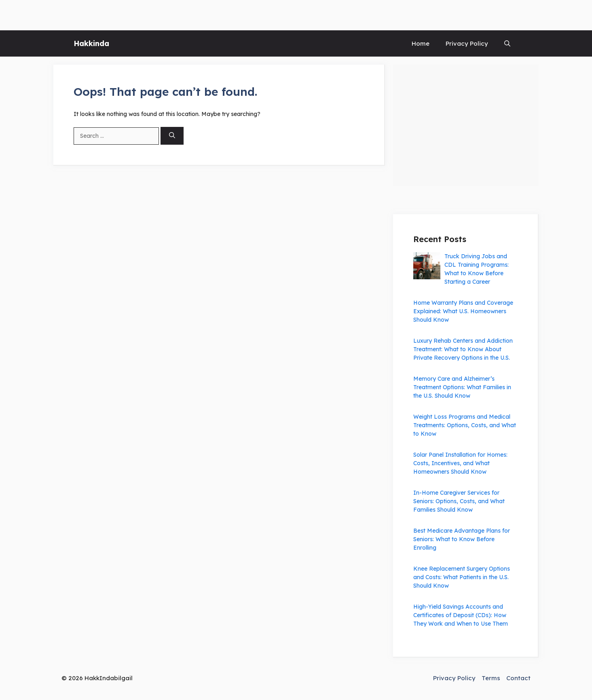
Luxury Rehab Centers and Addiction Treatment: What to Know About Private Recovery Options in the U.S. (463, 349)
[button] (507, 43)
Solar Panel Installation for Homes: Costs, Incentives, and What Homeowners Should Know (460, 463)
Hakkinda (91, 43)
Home (421, 43)
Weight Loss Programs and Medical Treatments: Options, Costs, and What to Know (465, 425)
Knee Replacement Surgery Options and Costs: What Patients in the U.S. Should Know (462, 577)
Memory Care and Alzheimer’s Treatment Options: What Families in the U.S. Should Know (462, 387)
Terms (491, 678)
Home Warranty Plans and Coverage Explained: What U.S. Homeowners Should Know (463, 311)
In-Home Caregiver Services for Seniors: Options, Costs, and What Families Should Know (459, 501)
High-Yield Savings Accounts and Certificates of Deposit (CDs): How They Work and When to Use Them (461, 615)
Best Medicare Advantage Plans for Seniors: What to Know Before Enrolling (462, 539)
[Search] (172, 136)
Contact (518, 678)
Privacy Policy (467, 43)
